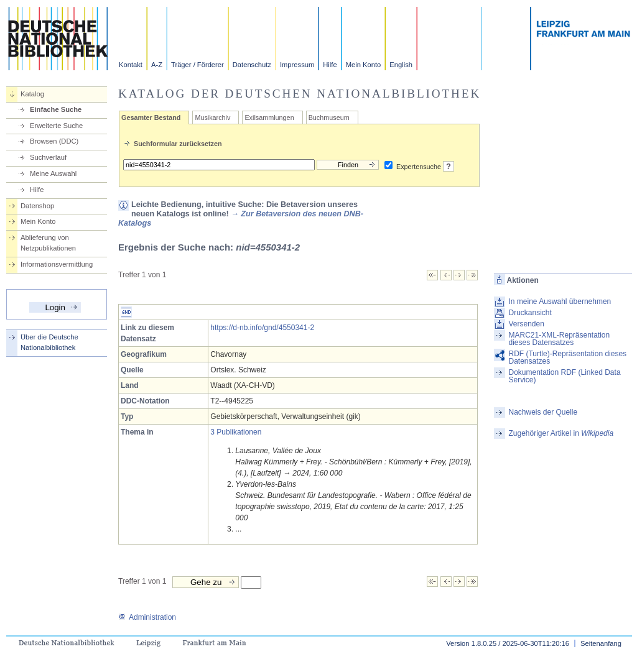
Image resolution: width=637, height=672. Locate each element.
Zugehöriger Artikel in (561, 433)
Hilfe (330, 65)
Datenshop (37, 206)
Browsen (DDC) (54, 141)
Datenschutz (252, 65)
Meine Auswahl (53, 173)
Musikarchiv (212, 117)
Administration (147, 617)
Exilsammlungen (269, 117)
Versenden (526, 324)
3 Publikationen (236, 432)
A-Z (157, 65)
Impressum (297, 65)
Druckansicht (530, 313)
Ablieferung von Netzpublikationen (48, 243)
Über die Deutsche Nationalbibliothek (49, 342)
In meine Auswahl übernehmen (560, 301)
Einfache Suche (56, 109)
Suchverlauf (48, 157)
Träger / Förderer (198, 65)
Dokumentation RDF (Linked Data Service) (564, 376)
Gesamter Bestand (151, 117)
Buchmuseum (329, 117)
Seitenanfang (601, 643)
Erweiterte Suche (56, 126)
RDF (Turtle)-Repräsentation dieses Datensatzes (567, 357)
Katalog (32, 94)
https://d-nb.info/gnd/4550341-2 (262, 328)
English (401, 65)
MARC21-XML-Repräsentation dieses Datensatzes (559, 339)
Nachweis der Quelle (543, 412)
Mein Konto (364, 65)
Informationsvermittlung (57, 264)
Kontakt (131, 65)
